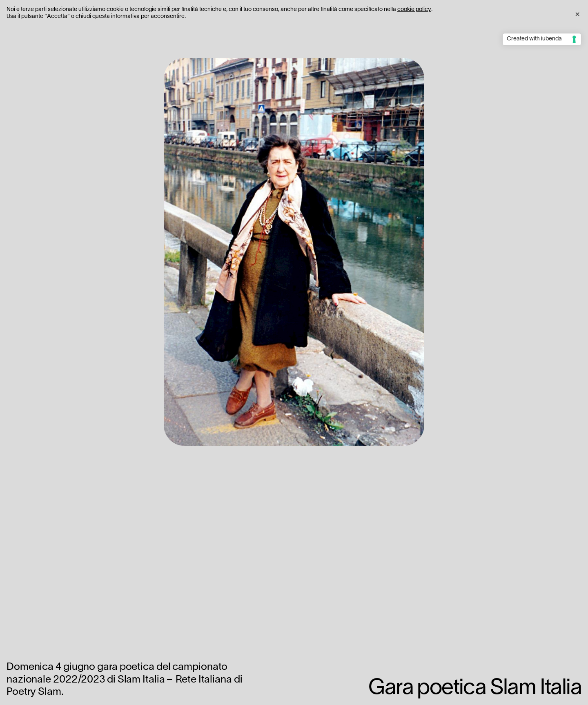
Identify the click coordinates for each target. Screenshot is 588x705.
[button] (577, 13)
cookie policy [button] (414, 10)
